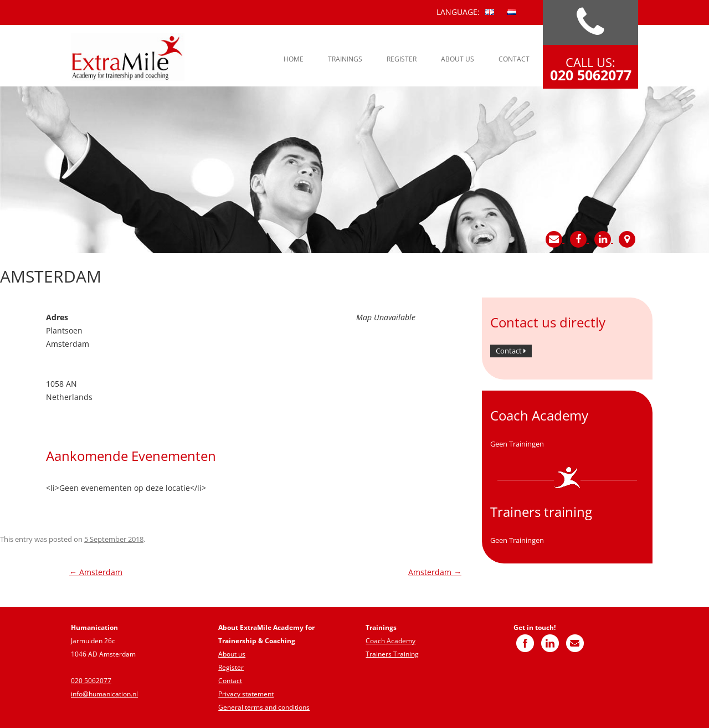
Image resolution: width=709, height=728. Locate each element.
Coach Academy (391, 641)
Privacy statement (246, 694)
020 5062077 (91, 681)
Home (294, 59)
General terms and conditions (264, 707)
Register (402, 59)
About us (458, 59)
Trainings (345, 59)
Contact (514, 59)
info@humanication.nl (104, 694)
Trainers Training (392, 654)
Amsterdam (96, 572)
